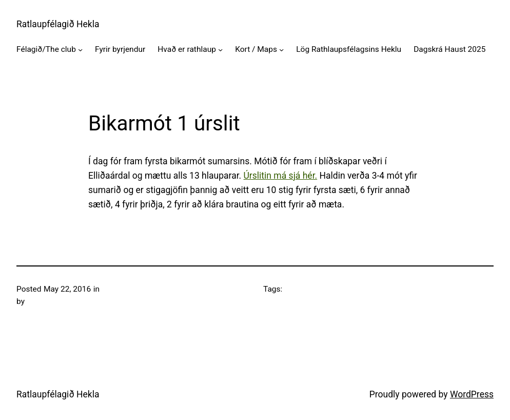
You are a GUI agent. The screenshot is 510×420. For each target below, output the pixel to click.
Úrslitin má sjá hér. (281, 176)
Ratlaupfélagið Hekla (58, 24)
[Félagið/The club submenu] (80, 50)
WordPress (472, 394)
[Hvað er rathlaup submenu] (220, 50)
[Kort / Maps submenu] (281, 50)
